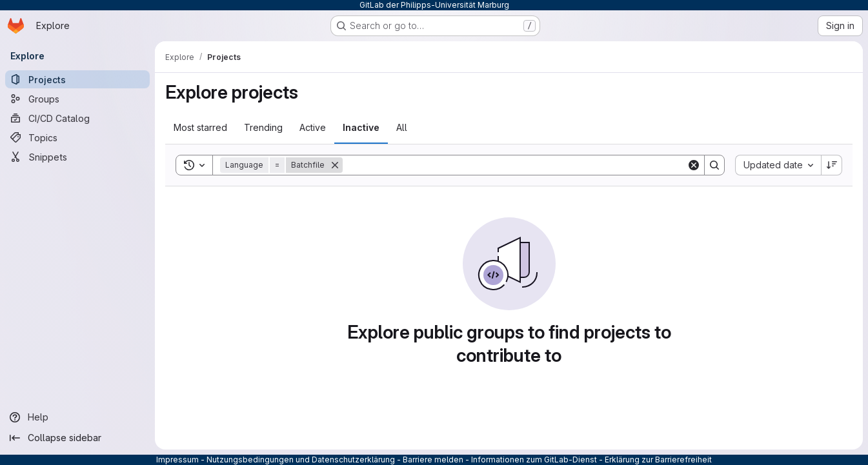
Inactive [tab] (361, 127)
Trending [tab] (263, 127)
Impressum (177, 460)
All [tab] (402, 127)
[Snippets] (77, 157)
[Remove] (335, 165)
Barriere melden (433, 460)
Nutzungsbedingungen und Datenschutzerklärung (301, 460)
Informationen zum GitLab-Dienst (534, 460)
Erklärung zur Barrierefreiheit (658, 460)
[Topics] (77, 137)
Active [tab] (313, 127)
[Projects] (77, 79)
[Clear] (694, 165)
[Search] (515, 165)
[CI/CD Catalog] (77, 118)
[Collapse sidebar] (77, 438)
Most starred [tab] (200, 127)
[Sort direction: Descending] (832, 165)
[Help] (77, 417)
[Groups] (77, 99)
